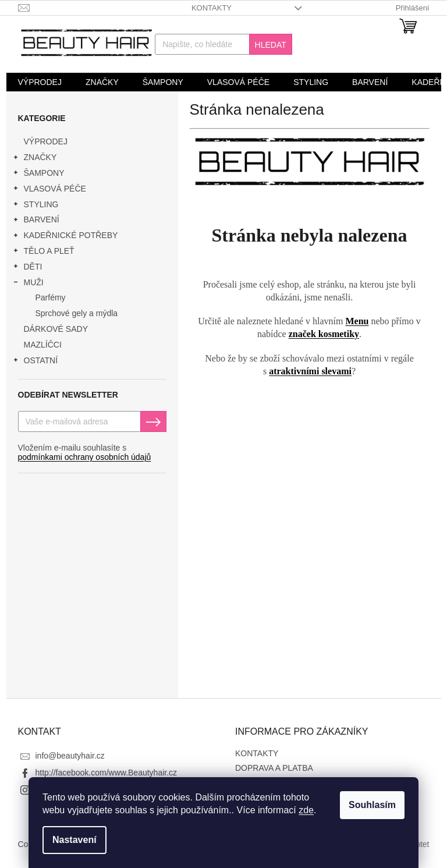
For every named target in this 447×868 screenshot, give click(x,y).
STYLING (36, 206)
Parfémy (51, 297)
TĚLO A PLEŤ (43, 253)
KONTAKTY (212, 8)
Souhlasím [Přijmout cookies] (372, 805)
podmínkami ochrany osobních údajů (85, 457)
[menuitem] (40, 82)
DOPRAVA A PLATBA (274, 768)
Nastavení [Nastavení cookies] (74, 840)
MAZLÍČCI (44, 345)
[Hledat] (223, 44)
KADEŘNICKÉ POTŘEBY (65, 237)
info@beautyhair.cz (70, 756)
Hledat (271, 45)
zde (306, 810)
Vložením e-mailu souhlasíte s (85, 452)
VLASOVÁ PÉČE (49, 190)
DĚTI (27, 268)
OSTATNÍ (35, 362)
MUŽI (28, 284)
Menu (357, 321)
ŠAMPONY (38, 175)
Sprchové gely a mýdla (77, 313)
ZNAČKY (35, 159)
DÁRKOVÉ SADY (57, 329)
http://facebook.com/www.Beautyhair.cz (107, 773)
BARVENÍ (36, 221)
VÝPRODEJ (47, 141)
